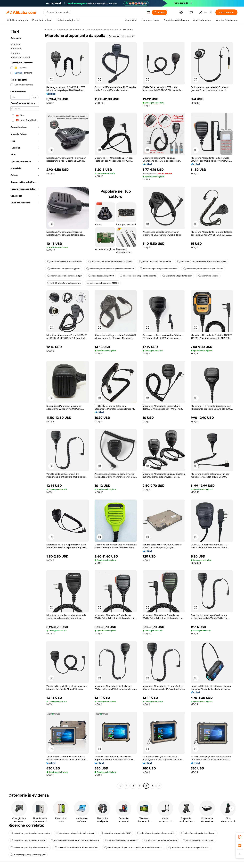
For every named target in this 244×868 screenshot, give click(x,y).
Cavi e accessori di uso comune (102, 30)
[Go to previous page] (120, 786)
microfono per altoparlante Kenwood (159, 269)
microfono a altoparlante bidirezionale (75, 833)
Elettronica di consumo (69, 30)
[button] (148, 12)
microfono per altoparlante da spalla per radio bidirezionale (133, 848)
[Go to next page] (159, 786)
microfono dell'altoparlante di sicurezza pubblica (75, 840)
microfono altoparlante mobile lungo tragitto (111, 261)
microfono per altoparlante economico (30, 833)
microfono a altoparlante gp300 (64, 269)
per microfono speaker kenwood (122, 840)
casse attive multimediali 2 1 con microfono (76, 848)
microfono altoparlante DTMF (116, 833)
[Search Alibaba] (95, 12)
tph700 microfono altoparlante (155, 261)
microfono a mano (208, 276)
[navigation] (25, 408)
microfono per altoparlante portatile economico (110, 269)
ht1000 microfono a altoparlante (64, 283)
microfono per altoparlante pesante (138, 276)
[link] (240, 837)
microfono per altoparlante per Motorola (189, 848)
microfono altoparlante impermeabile (156, 833)
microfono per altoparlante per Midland (203, 269)
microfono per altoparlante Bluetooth (30, 848)
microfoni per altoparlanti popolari (28, 855)
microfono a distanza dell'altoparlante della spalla (202, 261)
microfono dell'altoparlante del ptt (65, 261)
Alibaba (49, 30)
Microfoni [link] (128, 30)
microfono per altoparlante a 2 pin (65, 276)
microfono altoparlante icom (177, 276)
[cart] (192, 13)
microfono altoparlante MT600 (103, 283)
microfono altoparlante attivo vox (198, 833)
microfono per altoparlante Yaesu (28, 840)
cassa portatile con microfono (198, 840)
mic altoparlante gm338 (101, 276)
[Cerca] (159, 12)
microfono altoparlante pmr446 (161, 840)
